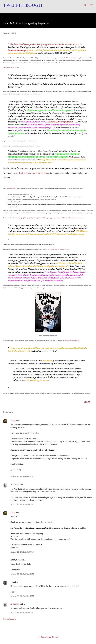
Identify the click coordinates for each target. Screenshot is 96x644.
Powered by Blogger (48, 637)
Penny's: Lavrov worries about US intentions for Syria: (56, 250)
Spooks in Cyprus (15, 68)
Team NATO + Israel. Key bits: (72, 340)
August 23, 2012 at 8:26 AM (22, 613)
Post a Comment (10, 619)
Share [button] (87, 402)
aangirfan (8, 68)
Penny (13, 420)
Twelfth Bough (23, 5)
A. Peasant (15, 485)
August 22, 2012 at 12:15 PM (22, 596)
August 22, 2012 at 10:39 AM (22, 552)
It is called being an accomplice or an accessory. (78, 58)
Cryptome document (10, 188)
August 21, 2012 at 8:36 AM (22, 477)
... (11, 582)
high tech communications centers (35, 173)
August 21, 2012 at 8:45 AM (22, 505)
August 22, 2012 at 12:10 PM (22, 574)
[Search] (85, 5)
